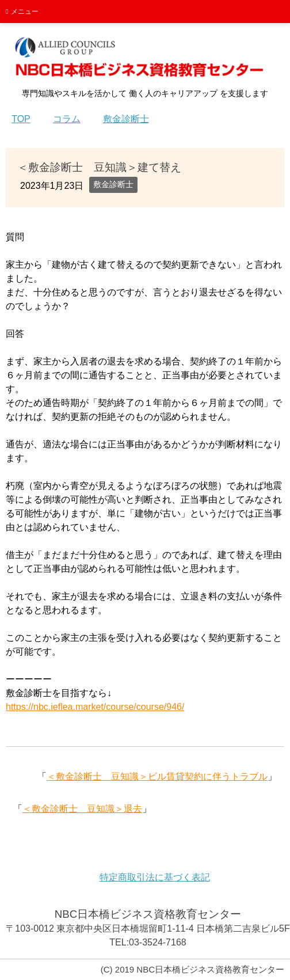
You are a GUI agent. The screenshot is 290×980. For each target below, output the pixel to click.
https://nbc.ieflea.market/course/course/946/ (95, 707)
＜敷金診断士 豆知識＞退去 (82, 809)
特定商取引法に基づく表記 (155, 877)
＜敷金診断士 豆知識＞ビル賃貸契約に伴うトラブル (157, 776)
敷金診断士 (113, 184)
